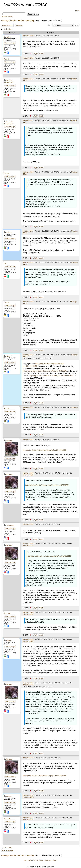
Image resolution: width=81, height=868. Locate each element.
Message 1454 (28, 818)
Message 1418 (28, 407)
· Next (10, 29)
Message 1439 (28, 544)
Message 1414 (28, 231)
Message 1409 (28, 36)
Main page (28, 860)
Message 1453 (28, 795)
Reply (35, 54)
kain (5, 264)
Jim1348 (7, 613)
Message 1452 (28, 758)
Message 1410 (28, 58)
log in (77, 10)
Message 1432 (28, 524)
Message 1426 (28, 473)
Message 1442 (28, 639)
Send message (10, 43)
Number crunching (26, 21)
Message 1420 (28, 439)
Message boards (9, 21)
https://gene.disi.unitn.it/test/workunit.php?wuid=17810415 (51, 376)
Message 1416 (28, 302)
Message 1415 (28, 263)
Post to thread (8, 26)
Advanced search (7, 17)
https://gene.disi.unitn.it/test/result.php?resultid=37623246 (45, 371)
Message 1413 (28, 172)
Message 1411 (28, 79)
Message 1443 (28, 683)
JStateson (10, 526)
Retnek (7, 59)
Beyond (9, 441)
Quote (41, 54)
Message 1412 (28, 120)
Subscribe (19, 26)
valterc (9, 37)
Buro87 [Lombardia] (8, 81)
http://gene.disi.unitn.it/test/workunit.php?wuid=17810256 (45, 450)
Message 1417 (28, 355)
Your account (38, 860)
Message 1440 (28, 612)
